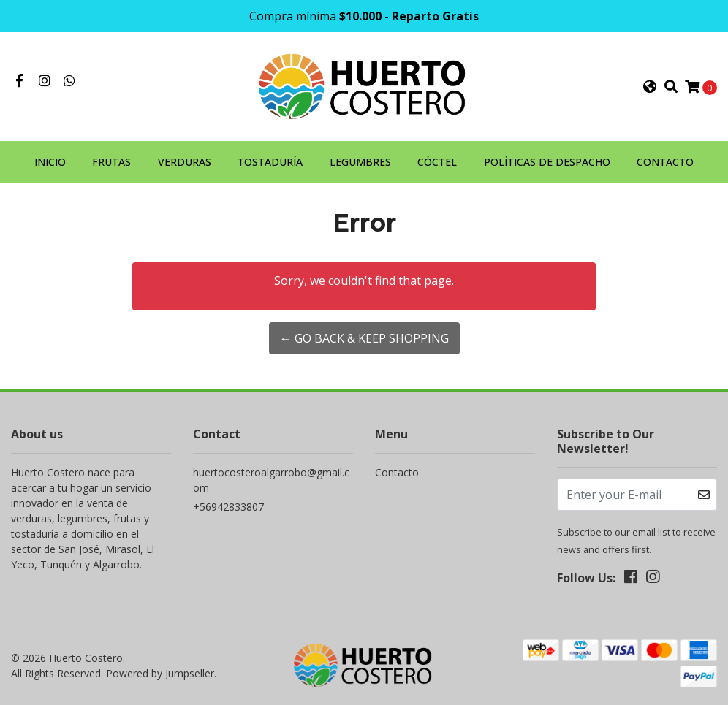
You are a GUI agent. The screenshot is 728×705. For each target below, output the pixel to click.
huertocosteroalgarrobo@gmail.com (271, 480)
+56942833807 (228, 507)
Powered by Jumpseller (160, 673)
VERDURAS (185, 162)
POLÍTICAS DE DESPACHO (547, 162)
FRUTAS (111, 162)
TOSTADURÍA (270, 162)
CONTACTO (665, 162)
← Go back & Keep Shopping (364, 338)
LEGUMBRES (360, 162)
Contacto (397, 472)
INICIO (50, 162)
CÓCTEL (437, 162)
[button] (650, 87)
